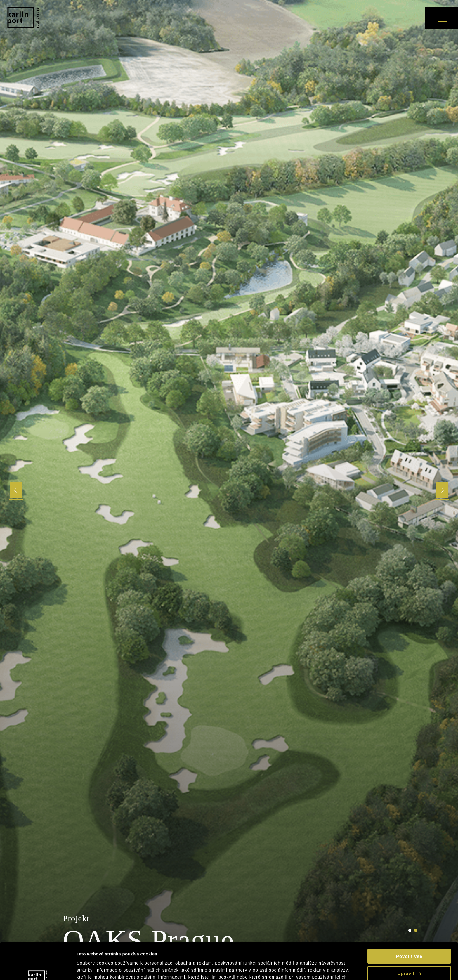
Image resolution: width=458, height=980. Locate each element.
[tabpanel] (229, 490)
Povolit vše (409, 925)
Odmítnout (409, 959)
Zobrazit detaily (95, 968)
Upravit (409, 942)
